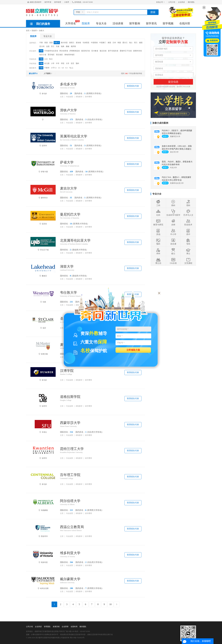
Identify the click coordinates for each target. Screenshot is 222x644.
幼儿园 (47, 63)
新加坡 (78, 43)
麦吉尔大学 (69, 188)
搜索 (153, 12)
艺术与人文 (188, 213)
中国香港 (94, 43)
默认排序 (33, 73)
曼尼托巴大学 (70, 214)
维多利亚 (43, 556)
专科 (188, 242)
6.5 (66, 68)
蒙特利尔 (43, 192)
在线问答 (185, 23)
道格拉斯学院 (70, 397)
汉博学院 (67, 371)
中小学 (173, 232)
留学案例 (135, 23)
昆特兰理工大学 (72, 449)
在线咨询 (214, 41)
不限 (41, 43)
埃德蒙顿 (43, 504)
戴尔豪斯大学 (70, 579)
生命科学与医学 (173, 213)
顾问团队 (191, 2)
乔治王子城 (43, 244)
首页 (28, 31)
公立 (46, 59)
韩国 (119, 43)
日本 (114, 43)
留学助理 (58, 2)
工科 (158, 203)
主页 (62, 97)
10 (110, 604)
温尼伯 (43, 218)
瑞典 (63, 46)
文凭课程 (188, 261)
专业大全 (101, 23)
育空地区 (51, 55)
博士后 (158, 261)
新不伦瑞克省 (113, 51)
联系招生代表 (133, 86)
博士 (188, 251)
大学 (68, 63)
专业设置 (70, 97)
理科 (188, 203)
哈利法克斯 (43, 582)
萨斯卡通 (43, 166)
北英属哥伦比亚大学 (75, 240)
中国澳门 (103, 43)
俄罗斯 (73, 46)
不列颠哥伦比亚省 (51, 51)
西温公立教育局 (72, 527)
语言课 (173, 242)
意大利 (42, 46)
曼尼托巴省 (86, 51)
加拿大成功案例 (160, 123)
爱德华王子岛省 (126, 51)
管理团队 (47, 627)
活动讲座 (118, 23)
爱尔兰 (125, 43)
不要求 (47, 68)
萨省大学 (67, 162)
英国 (51, 43)
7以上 (71, 68)
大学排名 (72, 23)
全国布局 (74, 627)
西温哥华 (43, 530)
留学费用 (88, 97)
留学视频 (168, 23)
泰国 (109, 43)
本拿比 (43, 426)
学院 (63, 63)
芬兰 (53, 46)
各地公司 (160, 2)
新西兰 (72, 43)
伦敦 (43, 296)
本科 (158, 251)
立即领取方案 (133, 350)
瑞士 (131, 43)
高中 (188, 232)
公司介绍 (172, 2)
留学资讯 (151, 23)
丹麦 (58, 46)
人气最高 (48, 73)
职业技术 (188, 222)
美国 (46, 43)
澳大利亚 (64, 43)
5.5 (59, 68)
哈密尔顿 (43, 348)
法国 (48, 46)
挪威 (68, 46)
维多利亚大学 (70, 553)
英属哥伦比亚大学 (74, 136)
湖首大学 (67, 267)
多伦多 (43, 88)
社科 (158, 213)
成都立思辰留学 (34, 2)
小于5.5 (54, 68)
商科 (173, 203)
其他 (158, 232)
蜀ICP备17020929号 (77, 638)
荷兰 (136, 43)
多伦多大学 (69, 84)
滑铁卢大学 (69, 110)
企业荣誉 (65, 627)
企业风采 (182, 2)
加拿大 (42, 31)
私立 (51, 59)
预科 (77, 63)
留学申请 (48, 2)
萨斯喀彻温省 (75, 51)
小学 (53, 63)
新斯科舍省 (137, 51)
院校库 (86, 23)
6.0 (63, 68)
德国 (141, 43)
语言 (72, 63)
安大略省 (95, 51)
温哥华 (43, 140)
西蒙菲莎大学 (70, 423)
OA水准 (173, 261)
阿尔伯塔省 (64, 51)
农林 (173, 222)
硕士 (173, 251)
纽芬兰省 (43, 55)
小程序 (67, 2)
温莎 (43, 322)
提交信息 (173, 82)
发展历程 (56, 627)
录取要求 (79, 97)
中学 (58, 63)
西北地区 (59, 55)
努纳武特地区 (70, 55)
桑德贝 (43, 270)
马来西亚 (86, 43)
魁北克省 (103, 51)
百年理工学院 (70, 475)
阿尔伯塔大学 (70, 501)
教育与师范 (158, 222)
